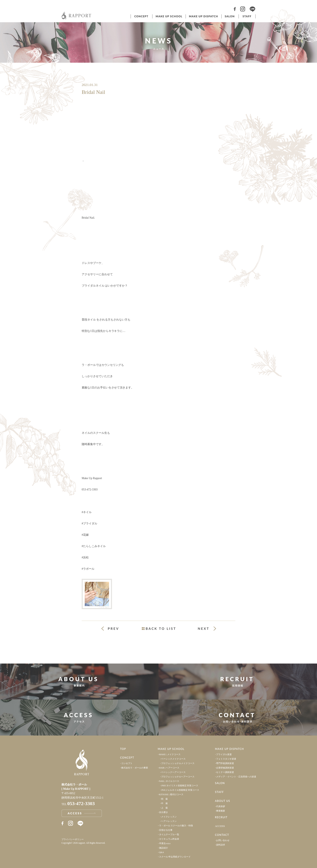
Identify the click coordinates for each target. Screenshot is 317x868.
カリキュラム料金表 (169, 839)
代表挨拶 (221, 806)
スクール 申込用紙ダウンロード (175, 857)
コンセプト (141, 16)
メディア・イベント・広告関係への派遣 (236, 777)
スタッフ (247, 16)
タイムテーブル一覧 (169, 834)
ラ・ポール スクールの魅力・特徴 (176, 826)
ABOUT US (222, 801)
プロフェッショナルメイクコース (178, 763)
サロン (230, 16)
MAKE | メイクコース (170, 754)
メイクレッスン (169, 817)
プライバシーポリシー (73, 839)
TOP (123, 749)
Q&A (162, 852)
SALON (220, 783)
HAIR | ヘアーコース (169, 768)
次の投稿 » (207, 629)
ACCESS (220, 826)
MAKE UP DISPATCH (229, 749)
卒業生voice (165, 843)
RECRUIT (221, 817)
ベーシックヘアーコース (173, 772)
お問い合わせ (223, 840)
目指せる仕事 (166, 830)
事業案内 (79, 682)
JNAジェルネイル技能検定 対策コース (180, 790)
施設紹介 (164, 848)
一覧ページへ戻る (158, 629)
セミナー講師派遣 (225, 772)
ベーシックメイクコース (173, 759)
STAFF (219, 792)
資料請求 (221, 845)
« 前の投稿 (114, 629)
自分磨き (164, 812)
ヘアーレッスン (169, 821)
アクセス (79, 718)
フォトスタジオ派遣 (226, 759)
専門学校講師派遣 (225, 763)
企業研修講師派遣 (225, 768)
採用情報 (238, 682)
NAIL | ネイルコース (169, 781)
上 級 (164, 808)
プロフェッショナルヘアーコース (178, 777)
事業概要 (221, 811)
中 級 (164, 803)
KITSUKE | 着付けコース (171, 794)
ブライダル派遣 (224, 754)
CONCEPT (127, 758)
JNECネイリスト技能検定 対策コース (180, 785)
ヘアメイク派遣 (203, 16)
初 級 (164, 799)
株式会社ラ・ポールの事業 (135, 768)
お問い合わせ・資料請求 (238, 718)
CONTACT (222, 835)
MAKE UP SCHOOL (171, 749)
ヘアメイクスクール (169, 16)
